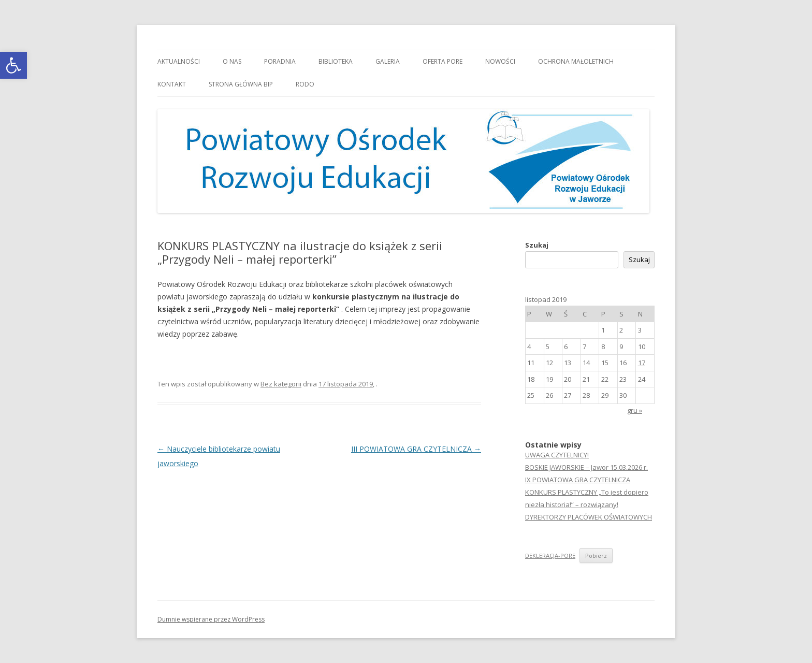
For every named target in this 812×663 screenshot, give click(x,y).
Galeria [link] (388, 61)
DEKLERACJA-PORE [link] (550, 556)
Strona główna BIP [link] (241, 84)
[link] (13, 65)
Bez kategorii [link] (281, 384)
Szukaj (537, 245)
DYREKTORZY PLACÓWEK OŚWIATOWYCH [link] (589, 517)
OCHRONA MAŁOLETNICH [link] (576, 61)
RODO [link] (305, 84)
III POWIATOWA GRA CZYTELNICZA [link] (416, 449)
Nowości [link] (500, 61)
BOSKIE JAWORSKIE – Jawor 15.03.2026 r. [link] (586, 467)
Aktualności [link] (179, 61)
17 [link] (642, 363)
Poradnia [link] (280, 61)
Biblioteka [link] (336, 61)
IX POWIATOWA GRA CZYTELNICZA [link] (578, 480)
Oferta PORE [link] (443, 61)
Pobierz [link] (596, 556)
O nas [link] (232, 61)
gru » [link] (635, 410)
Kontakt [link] (172, 84)
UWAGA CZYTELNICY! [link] (557, 455)
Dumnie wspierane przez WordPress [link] (211, 619)
